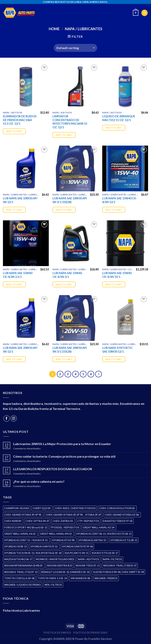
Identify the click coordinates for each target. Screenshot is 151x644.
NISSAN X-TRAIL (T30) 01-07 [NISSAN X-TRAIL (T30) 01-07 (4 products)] (120, 566)
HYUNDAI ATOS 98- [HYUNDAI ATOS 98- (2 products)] (64, 540)
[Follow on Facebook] (7, 418)
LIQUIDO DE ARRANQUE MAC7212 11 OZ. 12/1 (119, 118)
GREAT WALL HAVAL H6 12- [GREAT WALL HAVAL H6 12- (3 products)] (20, 534)
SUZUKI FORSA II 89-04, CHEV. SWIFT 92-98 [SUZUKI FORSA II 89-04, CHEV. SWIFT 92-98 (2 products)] (118, 572)
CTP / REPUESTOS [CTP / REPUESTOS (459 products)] (88, 521)
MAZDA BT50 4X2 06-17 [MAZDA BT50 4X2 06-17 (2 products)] (18, 559)
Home (54, 29)
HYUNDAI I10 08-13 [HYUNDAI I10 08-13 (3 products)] (15, 546)
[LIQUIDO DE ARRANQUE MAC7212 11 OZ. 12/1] (125, 86)
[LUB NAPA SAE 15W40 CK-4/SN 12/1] (125, 168)
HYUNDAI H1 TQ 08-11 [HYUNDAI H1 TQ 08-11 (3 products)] (124, 540)
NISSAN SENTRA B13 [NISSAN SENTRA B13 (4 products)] (60, 566)
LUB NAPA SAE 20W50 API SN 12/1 (20, 350)
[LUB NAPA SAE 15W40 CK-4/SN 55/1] (125, 243)
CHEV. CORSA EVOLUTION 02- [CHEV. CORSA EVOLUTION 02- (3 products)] (117, 508)
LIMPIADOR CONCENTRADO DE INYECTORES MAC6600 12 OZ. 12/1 (70, 122)
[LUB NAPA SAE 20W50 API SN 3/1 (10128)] (75, 318)
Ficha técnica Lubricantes (21, 610)
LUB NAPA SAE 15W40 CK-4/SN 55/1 (117, 275)
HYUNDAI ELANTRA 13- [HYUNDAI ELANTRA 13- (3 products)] (93, 540)
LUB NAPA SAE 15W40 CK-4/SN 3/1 (67, 275)
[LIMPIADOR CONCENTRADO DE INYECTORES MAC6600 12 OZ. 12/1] (75, 86)
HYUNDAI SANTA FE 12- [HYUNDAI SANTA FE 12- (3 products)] (44, 546)
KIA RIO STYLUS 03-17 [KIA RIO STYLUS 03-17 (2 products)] (105, 553)
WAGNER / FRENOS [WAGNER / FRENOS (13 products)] (106, 578)
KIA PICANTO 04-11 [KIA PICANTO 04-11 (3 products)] (77, 553)
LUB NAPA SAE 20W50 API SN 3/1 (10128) (70, 350)
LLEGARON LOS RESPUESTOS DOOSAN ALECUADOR (53, 469)
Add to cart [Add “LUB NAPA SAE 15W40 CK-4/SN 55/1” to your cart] (114, 284)
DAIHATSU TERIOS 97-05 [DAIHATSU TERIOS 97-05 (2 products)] (118, 521)
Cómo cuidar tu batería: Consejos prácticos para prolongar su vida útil (64, 456)
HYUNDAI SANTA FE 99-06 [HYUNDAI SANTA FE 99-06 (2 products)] (77, 546)
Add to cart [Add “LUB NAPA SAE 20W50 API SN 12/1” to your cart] (14, 359)
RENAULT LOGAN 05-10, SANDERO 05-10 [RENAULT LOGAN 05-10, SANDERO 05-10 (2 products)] (65, 572)
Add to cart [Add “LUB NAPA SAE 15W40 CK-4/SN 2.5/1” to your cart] (14, 284)
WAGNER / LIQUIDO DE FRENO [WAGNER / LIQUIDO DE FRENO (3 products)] (23, 585)
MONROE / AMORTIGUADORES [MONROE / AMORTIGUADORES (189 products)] (55, 559)
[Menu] (145, 13)
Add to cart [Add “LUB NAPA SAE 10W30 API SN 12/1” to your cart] (14, 210)
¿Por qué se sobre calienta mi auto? (39, 481)
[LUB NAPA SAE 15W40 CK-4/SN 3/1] (75, 243)
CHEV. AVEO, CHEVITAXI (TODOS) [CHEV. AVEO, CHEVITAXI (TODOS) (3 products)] (75, 508)
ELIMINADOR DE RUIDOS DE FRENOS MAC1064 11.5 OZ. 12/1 (20, 120)
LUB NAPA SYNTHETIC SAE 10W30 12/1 (117, 350)
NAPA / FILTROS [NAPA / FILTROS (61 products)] (112, 559)
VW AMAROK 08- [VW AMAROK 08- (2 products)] (81, 578)
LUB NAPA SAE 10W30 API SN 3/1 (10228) (70, 200)
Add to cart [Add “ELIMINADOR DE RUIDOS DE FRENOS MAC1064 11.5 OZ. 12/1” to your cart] (14, 131)
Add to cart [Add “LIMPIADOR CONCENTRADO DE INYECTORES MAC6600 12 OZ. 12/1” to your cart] (64, 135)
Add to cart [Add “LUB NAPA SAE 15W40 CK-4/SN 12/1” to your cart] (114, 210)
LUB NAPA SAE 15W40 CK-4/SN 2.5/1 (18, 275)
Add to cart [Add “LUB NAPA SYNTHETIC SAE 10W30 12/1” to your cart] (114, 359)
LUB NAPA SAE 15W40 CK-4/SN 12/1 (120, 200)
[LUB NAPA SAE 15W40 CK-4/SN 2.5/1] (26, 243)
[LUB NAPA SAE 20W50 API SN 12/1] (26, 318)
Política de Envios (57, 633)
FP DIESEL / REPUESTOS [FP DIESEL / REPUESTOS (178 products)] (65, 527)
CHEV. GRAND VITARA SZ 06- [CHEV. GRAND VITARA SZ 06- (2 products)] (122, 515)
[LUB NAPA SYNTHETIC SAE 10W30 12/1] (125, 318)
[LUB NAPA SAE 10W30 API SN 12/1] (26, 168)
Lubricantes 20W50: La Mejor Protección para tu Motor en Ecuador (62, 444)
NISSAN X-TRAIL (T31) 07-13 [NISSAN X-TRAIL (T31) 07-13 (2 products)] (21, 572)
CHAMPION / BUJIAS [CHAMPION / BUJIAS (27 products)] (17, 508)
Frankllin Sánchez (100, 639)
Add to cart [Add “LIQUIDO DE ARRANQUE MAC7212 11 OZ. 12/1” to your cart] (114, 128)
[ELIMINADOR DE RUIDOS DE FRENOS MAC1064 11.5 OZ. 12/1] (26, 86)
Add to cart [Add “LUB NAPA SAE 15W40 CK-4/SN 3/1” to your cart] (64, 284)
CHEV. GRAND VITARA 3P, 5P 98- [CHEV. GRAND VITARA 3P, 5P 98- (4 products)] (23, 515)
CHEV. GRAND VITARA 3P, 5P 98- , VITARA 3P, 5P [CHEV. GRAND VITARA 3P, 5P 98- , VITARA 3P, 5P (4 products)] (73, 515)
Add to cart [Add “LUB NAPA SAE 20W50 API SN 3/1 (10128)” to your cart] (64, 359)
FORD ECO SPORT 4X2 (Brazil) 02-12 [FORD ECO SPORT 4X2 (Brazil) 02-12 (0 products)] (26, 527)
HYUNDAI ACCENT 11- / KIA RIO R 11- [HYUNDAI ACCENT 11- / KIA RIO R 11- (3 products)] (26, 540)
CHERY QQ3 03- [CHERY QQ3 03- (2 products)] (42, 508)
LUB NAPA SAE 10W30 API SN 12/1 (20, 200)
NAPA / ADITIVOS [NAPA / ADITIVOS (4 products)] (88, 559)
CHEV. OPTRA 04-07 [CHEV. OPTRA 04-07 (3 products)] (37, 521)
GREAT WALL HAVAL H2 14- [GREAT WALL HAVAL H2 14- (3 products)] (99, 527)
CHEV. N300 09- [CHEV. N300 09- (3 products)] (13, 521)
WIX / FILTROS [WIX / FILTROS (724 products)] (53, 585)
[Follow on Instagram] (14, 418)
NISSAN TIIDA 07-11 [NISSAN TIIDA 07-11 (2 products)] (88, 566)
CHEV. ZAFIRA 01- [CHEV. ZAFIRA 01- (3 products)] (63, 521)
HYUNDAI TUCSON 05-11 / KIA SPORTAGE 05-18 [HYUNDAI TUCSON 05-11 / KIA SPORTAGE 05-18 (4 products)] (33, 553)
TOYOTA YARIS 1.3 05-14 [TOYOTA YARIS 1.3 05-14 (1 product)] (52, 578)
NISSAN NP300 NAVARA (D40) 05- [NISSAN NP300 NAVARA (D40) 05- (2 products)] (24, 566)
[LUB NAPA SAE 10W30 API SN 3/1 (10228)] (75, 168)
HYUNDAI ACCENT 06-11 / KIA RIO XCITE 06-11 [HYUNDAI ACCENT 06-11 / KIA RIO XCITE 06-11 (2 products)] (104, 534)
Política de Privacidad (90, 633)
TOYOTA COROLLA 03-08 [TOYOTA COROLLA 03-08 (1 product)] (19, 578)
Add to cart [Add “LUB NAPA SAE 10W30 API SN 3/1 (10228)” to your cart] (64, 210)
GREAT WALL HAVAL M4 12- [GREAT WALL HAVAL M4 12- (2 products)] (56, 534)
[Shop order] (75, 48)
